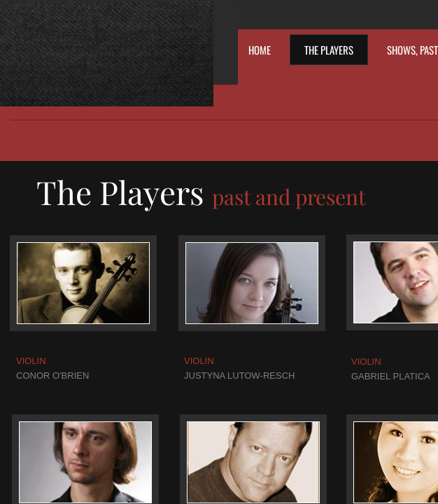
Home (260, 50)
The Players (329, 50)
